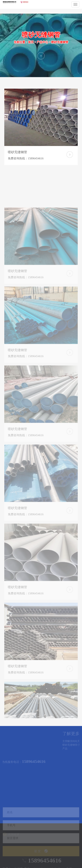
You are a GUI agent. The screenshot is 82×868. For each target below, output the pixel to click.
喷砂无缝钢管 (60, 46)
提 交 (41, 859)
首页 (31, 46)
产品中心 (42, 46)
